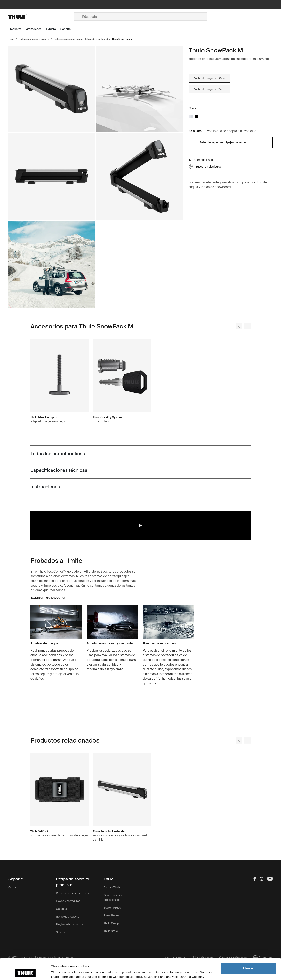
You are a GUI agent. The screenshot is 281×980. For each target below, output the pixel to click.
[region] (140, 526)
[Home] (41, 17)
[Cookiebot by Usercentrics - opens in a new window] (25, 972)
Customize (249, 961)
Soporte (61, 932)
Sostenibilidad (112, 908)
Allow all (249, 948)
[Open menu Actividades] (36, 29)
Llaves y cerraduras (68, 901)
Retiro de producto (68, 917)
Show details (60, 972)
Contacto (14, 887)
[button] (140, 526)
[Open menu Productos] (17, 29)
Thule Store (111, 931)
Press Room (111, 915)
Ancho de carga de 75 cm (209, 89)
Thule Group (111, 923)
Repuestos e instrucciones (72, 893)
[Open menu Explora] (53, 29)
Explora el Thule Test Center (48, 598)
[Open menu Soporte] (68, 29)
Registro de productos (70, 924)
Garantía (61, 909)
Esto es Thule (112, 887)
